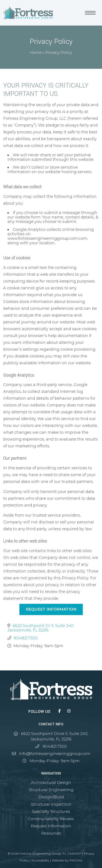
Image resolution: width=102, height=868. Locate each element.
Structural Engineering (51, 790)
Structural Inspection (51, 804)
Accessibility (40, 860)
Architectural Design (51, 783)
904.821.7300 (26, 638)
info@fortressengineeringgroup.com (55, 754)
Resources (51, 833)
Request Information (51, 609)
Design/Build (51, 797)
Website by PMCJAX (67, 860)
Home (36, 53)
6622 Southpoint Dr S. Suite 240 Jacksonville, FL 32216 (40, 628)
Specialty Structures (51, 812)
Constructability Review (51, 819)
